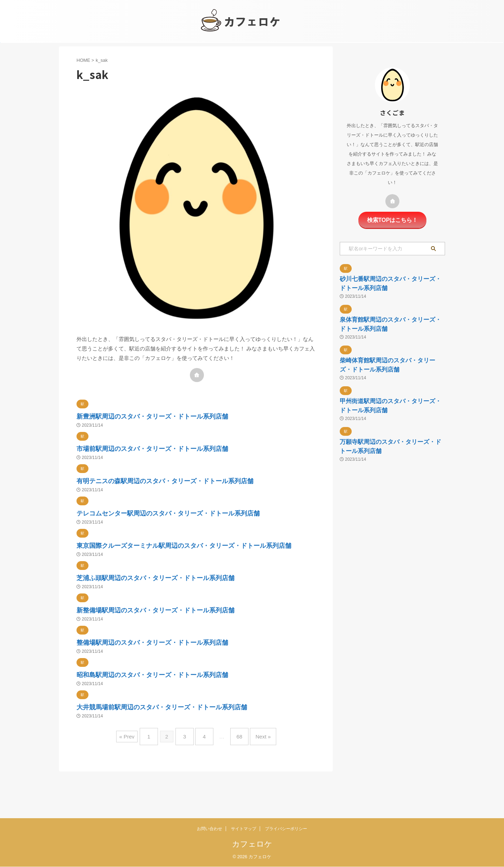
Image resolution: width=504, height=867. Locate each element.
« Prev (136, 779)
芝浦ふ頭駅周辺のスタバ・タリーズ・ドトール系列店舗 (188, 611)
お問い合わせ (210, 829)
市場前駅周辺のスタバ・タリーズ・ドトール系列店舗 (184, 448)
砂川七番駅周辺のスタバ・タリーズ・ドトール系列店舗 (389, 292)
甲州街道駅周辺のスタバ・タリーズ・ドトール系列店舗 (389, 477)
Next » (256, 779)
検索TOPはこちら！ (392, 219)
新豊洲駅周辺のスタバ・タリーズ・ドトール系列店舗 (184, 416)
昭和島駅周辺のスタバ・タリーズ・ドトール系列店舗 (184, 709)
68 (236, 779)
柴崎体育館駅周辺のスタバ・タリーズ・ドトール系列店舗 (389, 416)
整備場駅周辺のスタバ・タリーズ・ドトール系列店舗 (184, 676)
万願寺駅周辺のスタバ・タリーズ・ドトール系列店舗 (389, 539)
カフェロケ (252, 844)
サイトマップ (244, 829)
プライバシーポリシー (286, 829)
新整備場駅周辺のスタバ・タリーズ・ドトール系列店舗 (188, 643)
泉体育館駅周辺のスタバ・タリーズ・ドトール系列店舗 (389, 354)
